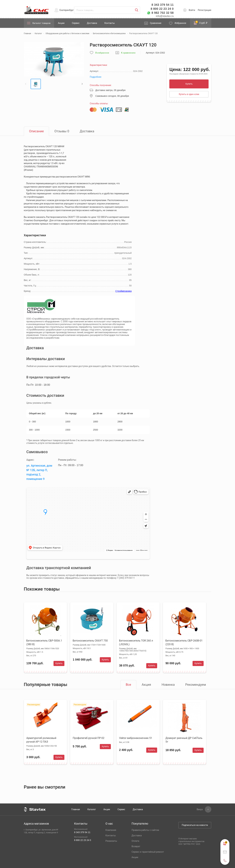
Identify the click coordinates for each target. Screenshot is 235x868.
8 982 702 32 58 (163, 13)
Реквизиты (111, 841)
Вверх (200, 809)
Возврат (136, 846)
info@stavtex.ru (165, 16)
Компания (111, 830)
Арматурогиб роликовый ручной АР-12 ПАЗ (41, 740)
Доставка (92, 23)
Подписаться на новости (195, 825)
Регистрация (205, 10)
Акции (61, 23)
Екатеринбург (67, 10)
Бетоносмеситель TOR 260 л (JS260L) (136, 642)
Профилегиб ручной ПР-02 (89, 738)
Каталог (92, 809)
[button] (26, 84)
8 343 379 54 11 (163, 5)
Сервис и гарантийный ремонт (148, 852)
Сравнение (156, 23)
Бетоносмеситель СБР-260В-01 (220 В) (184, 642)
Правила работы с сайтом (145, 830)
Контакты (110, 23)
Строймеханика (123, 291)
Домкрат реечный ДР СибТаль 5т (184, 740)
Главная (76, 809)
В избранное (102, 53)
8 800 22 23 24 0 (162, 9)
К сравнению (128, 53)
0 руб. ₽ (201, 23)
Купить (189, 84)
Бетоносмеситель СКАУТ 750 (90, 641)
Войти (192, 10)
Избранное (180, 23)
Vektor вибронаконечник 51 (136, 738)
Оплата (135, 841)
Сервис (76, 23)
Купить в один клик (189, 94)
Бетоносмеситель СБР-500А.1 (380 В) (44, 642)
